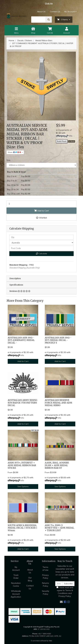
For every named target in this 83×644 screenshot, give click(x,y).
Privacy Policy (45, 577)
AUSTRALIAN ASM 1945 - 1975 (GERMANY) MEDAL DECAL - (21, 340)
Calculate (41, 254)
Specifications (16, 285)
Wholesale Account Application (16, 594)
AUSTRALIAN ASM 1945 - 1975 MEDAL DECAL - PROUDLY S (58, 340)
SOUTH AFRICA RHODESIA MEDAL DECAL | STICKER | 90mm (22, 528)
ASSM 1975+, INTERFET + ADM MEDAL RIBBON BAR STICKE (22, 465)
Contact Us (55, 12)
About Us (41, 12)
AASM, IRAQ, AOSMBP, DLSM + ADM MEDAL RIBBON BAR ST (57, 465)
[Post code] (41, 248)
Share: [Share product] (15, 152)
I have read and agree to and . (65, 592)
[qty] (41, 237)
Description (15, 278)
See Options (23, 486)
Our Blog (30, 579)
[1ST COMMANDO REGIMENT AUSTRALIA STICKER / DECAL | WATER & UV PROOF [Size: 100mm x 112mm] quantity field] (41, 204)
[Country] (41, 243)
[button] (41, 218)
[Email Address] (59, 584)
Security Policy (45, 592)
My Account (16, 569)
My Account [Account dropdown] (70, 12)
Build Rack (62, 141)
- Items (63, 20)
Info (71, 136)
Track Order (16, 577)
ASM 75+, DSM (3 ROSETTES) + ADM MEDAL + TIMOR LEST (59, 528)
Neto (50, 641)
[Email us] (61, 602)
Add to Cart (42, 211)
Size (8, 160)
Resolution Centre (16, 584)
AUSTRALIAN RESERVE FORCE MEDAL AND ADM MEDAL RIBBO (58, 403)
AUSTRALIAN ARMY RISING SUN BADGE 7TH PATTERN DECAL (22, 403)
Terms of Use (45, 569)
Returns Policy (45, 584)
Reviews (20, 291)
